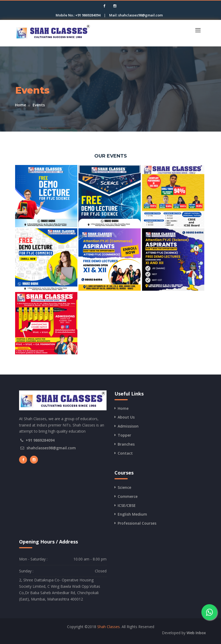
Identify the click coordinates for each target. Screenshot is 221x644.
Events (39, 105)
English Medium (132, 514)
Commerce (128, 496)
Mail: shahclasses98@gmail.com (136, 15)
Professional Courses (137, 523)
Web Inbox (196, 633)
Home (21, 105)
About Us (126, 417)
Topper (124, 435)
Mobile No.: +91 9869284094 (78, 15)
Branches (126, 444)
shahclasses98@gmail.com (51, 448)
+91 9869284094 (40, 440)
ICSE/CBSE (127, 505)
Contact (125, 453)
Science (124, 487)
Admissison (128, 426)
